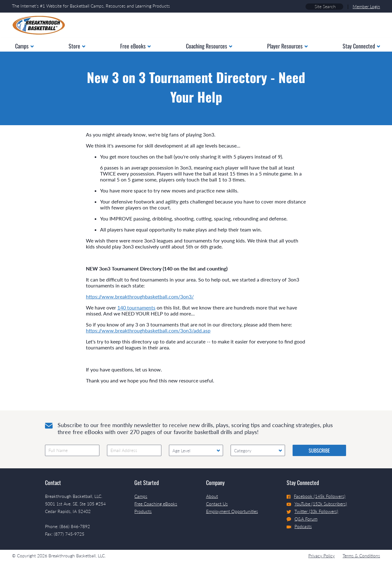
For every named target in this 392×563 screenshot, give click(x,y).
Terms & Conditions (361, 556)
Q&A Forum (302, 519)
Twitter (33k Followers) (312, 511)
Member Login (366, 6)
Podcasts (299, 526)
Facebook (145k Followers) (316, 496)
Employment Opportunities (232, 511)
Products (143, 511)
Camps (141, 496)
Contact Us (217, 504)
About (212, 496)
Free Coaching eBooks (156, 504)
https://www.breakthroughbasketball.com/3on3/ (140, 296)
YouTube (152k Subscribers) (317, 504)
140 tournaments (136, 307)
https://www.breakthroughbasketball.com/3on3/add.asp (148, 330)
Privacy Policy (322, 556)
